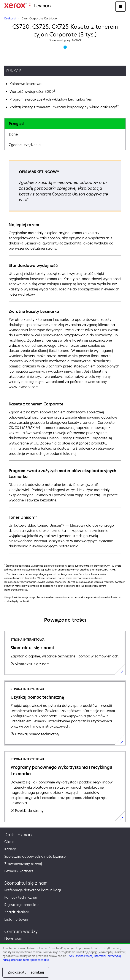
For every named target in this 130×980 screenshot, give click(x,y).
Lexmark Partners (19, 871)
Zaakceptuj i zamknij (26, 972)
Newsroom (13, 938)
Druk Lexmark (19, 835)
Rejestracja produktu (21, 905)
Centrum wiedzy (21, 931)
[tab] (65, 124)
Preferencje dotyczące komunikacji (33, 890)
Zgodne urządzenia (25, 145)
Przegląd (16, 124)
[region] (65, 961)
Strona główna (62, 6)
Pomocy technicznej (21, 897)
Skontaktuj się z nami (26, 883)
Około (9, 842)
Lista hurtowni (16, 919)
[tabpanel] (65, 357)
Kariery (10, 849)
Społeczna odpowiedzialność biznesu (35, 856)
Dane (13, 134)
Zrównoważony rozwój (23, 864)
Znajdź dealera (17, 912)
